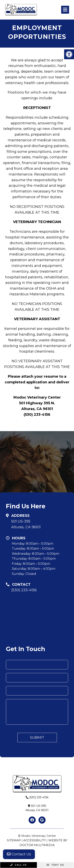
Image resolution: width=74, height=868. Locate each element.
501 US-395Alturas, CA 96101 (26, 524)
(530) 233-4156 (24, 590)
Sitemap (14, 840)
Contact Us (19, 854)
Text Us (55, 865)
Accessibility (35, 840)
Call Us (19, 865)
